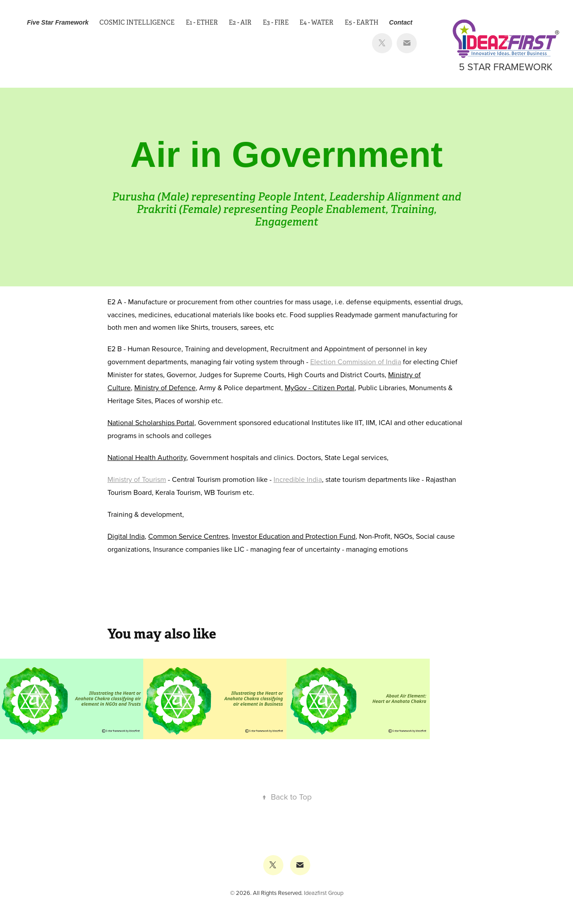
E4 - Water (316, 22)
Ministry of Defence (165, 387)
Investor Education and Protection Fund (294, 536)
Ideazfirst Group (324, 893)
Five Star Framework (58, 22)
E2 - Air (240, 22)
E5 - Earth (361, 22)
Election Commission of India (356, 362)
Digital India (126, 536)
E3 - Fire (276, 22)
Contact (401, 22)
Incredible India (298, 479)
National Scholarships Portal (151, 422)
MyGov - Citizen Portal (320, 387)
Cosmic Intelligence (137, 22)
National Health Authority (147, 457)
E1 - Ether (202, 22)
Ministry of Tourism (137, 479)
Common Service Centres (188, 536)
